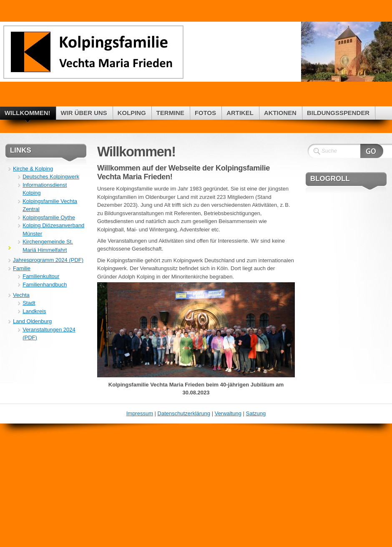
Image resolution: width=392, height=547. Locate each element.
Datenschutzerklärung (184, 413)
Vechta (21, 295)
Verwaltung (228, 413)
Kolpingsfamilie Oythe (49, 217)
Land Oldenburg (32, 321)
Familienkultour (41, 276)
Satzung (256, 413)
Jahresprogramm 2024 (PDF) (48, 260)
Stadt (29, 303)
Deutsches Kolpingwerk (51, 177)
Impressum (140, 413)
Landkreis (34, 311)
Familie (22, 268)
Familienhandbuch (45, 285)
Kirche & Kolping (33, 169)
